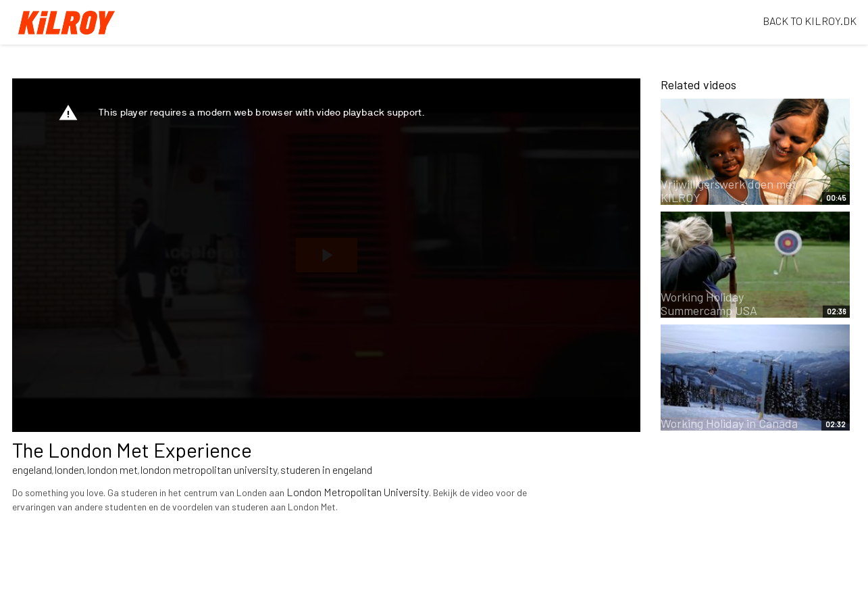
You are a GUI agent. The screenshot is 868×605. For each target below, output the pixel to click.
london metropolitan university (209, 469)
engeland (32, 469)
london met (112, 469)
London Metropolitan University (358, 492)
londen (70, 469)
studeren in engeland (326, 469)
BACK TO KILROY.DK (810, 21)
